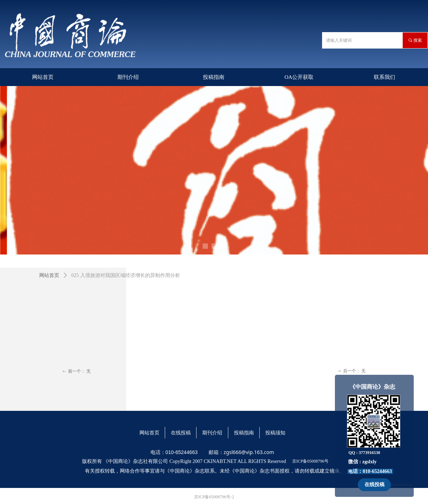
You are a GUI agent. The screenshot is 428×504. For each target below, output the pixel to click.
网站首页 (49, 275)
